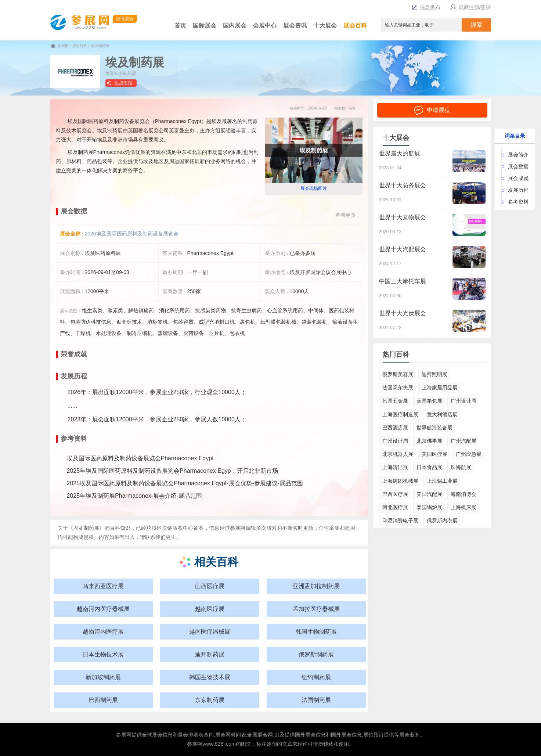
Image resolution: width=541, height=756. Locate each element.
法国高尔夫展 (398, 388)
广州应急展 (469, 454)
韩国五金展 (395, 401)
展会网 (223, 735)
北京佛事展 (429, 441)
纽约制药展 (316, 677)
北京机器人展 (398, 454)
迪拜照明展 (434, 374)
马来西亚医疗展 (103, 586)
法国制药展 (316, 700)
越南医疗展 (210, 609)
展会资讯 (295, 26)
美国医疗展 (434, 454)
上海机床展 (464, 507)
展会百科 (355, 26)
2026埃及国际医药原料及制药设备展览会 (132, 234)
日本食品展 (429, 467)
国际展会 (205, 26)
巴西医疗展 (395, 494)
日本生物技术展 (103, 654)
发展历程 (518, 190)
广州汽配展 (464, 441)
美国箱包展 (429, 401)
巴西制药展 (103, 700)
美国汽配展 (429, 494)
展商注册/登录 (469, 7)
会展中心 (265, 26)
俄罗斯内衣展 (442, 521)
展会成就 (518, 178)
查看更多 (346, 215)
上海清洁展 (395, 467)
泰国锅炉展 (429, 507)
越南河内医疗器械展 (103, 609)
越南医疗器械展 (210, 632)
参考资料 (518, 202)
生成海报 (123, 83)
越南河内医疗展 (103, 632)
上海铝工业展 (442, 481)
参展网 (63, 46)
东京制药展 (210, 700)
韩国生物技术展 (210, 677)
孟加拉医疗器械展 (316, 609)
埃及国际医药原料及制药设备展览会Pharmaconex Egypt (140, 458)
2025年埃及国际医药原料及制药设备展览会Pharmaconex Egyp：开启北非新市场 (172, 471)
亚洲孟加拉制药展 (316, 586)
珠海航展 (461, 467)
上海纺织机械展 (400, 481)
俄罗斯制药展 (316, 654)
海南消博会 (464, 494)
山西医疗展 (210, 586)
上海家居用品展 (440, 388)
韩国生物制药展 (316, 632)
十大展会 (325, 26)
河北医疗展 (395, 507)
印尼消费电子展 (400, 521)
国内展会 (235, 26)
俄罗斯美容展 (398, 374)
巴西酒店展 (395, 428)
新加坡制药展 (103, 677)
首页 (180, 26)
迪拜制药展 (210, 654)
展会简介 (518, 155)
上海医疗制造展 (400, 414)
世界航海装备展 (434, 428)
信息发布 (426, 7)
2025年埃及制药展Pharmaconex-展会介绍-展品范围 (135, 496)
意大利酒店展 (442, 414)
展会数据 (518, 166)
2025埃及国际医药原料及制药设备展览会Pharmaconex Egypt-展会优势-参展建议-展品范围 (185, 483)
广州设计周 (464, 401)
